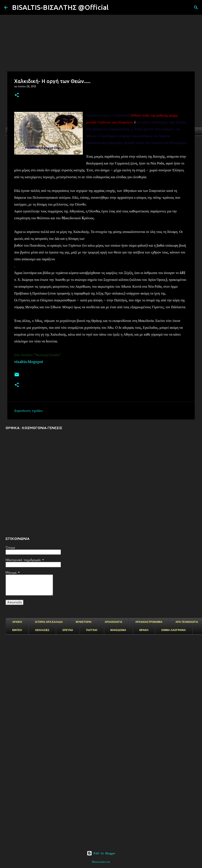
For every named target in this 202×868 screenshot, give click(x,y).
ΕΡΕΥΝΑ (68, 630)
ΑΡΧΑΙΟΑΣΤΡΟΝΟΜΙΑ (149, 622)
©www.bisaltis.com (101, 862)
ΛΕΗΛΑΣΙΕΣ (42, 630)
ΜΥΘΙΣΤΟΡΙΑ (84, 622)
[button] (17, 95)
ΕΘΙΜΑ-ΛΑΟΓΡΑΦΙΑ (174, 630)
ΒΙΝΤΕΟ (17, 630)
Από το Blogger (101, 853)
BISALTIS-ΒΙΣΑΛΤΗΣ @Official (60, 7)
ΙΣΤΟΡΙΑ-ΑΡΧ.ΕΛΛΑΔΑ (49, 622)
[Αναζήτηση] (115, 7)
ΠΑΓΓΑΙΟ (92, 630)
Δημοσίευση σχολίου (28, 411)
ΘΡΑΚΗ (144, 630)
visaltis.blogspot (29, 362)
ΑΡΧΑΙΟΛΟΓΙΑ (113, 622)
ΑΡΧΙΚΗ (17, 622)
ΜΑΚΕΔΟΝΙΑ (118, 630)
